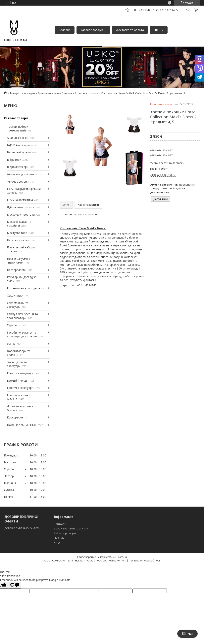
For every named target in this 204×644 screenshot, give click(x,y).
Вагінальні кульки (19, 152)
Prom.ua (122, 557)
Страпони (14, 325)
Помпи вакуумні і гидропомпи (18, 261)
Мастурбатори (17, 233)
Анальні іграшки (18, 138)
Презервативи (17, 270)
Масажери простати (21, 215)
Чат (187, 634)
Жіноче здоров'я (18, 181)
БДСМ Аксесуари (18, 145)
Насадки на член (18, 240)
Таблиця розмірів (65, 533)
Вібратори (14, 160)
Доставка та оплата (130, 30)
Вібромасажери (18, 167)
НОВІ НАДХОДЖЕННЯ (22, 425)
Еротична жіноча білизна (55, 93)
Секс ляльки (15, 295)
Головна (65, 30)
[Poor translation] (15, 585)
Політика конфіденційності (145, 561)
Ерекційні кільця (18, 381)
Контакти (60, 524)
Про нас (59, 538)
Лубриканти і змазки (21, 207)
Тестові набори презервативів (18, 129)
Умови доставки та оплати (71, 528)
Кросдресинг (16, 417)
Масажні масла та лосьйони (19, 224)
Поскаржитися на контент (111, 561)
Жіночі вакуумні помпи (22, 174)
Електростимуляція (20, 373)
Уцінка (11, 344)
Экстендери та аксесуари (17, 364)
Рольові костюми (86, 93)
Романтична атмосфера (23, 288)
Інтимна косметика (20, 200)
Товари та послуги (22, 93)
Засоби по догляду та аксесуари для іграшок (22, 334)
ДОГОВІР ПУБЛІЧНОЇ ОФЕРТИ (23, 528)
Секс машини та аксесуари (18, 305)
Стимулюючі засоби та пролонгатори (22, 316)
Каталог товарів (92, 30)
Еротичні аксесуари (20, 388)
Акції (57, 542)
